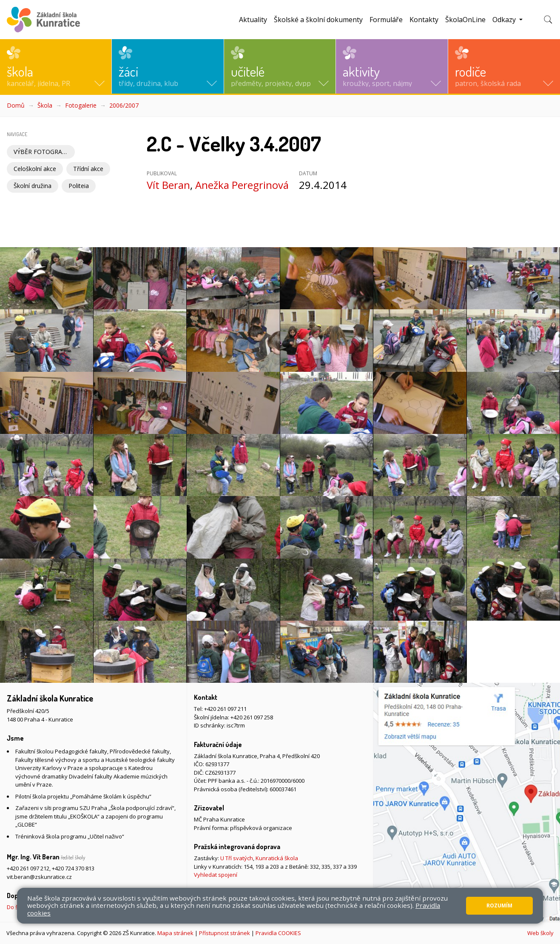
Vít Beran (168, 185)
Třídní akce (88, 169)
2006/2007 (124, 105)
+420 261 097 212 (28, 868)
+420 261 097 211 (225, 709)
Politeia (79, 186)
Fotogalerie (81, 105)
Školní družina (33, 186)
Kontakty (424, 20)
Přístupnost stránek (225, 933)
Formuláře (386, 20)
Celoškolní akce (35, 169)
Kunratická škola (277, 858)
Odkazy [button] (505, 20)
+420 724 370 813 (73, 868)
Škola (45, 105)
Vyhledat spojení (216, 875)
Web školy (540, 933)
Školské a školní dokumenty (318, 20)
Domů (16, 105)
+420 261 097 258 (252, 717)
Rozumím (499, 905)
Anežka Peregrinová (242, 185)
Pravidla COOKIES (278, 933)
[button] (56, 66)
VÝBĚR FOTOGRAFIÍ (41, 152)
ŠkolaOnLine (465, 20)
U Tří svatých (237, 858)
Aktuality (253, 20)
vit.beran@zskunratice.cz (39, 877)
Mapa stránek (175, 933)
